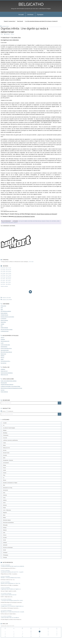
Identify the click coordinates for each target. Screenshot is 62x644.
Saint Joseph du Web (5, 350)
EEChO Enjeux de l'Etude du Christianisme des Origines (11, 388)
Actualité (21, 221)
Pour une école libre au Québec (7, 329)
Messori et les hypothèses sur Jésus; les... (11, 583)
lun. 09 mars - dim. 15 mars (6, 275)
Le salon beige (3, 318)
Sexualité (11, 222)
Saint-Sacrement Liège (5, 341)
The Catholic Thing (16, 38)
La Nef (2, 343)
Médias (4, 518)
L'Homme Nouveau (4, 315)
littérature (5, 505)
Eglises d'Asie (3, 306)
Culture (5, 443)
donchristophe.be (4, 347)
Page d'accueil (20, 21)
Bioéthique (5, 433)
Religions (5, 530)
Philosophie (5, 525)
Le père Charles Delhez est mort (9, 595)
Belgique (5, 430)
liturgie (4, 508)
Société (16, 222)
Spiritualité (5, 545)
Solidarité (5, 542)
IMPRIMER (7, 34)
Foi (51, 221)
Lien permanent (6, 221)
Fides (2, 309)
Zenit (2, 308)
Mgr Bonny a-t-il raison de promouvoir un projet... (13, 612)
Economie (5, 455)
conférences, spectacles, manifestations (10, 440)
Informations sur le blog (8, 488)
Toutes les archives (4, 286)
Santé (4, 533)
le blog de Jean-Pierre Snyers (6, 348)
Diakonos (3, 356)
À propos (40, 15)
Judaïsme (5, 500)
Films (4, 475)
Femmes (5, 473)
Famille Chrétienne (4, 328)
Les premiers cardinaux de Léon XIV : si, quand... (12, 572)
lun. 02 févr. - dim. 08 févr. (6, 284)
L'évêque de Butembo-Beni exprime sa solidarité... (13, 566)
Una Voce (3, 390)
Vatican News (3, 322)
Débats (26, 221)
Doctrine (30, 221)
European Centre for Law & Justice (7, 317)
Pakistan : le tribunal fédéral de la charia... (11, 578)
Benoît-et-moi (3, 354)
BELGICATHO (31, 4)
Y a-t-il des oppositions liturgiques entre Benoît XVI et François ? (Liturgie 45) (41, 21)
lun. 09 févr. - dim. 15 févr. (6, 282)
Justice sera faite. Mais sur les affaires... (10, 618)
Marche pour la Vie (4, 375)
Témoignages (6, 555)
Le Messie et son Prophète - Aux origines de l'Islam (10, 386)
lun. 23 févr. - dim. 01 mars (6, 279)
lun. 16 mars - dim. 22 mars (6, 273)
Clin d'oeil (5, 438)
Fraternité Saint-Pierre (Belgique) (7, 384)
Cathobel (2, 324)
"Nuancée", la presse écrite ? (10, 21)
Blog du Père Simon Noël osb (6, 352)
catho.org (3, 337)
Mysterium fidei (4, 383)
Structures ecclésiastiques (8, 547)
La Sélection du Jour (5, 331)
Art (4, 425)
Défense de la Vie (6, 448)
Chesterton (3, 339)
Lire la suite (31, 262)
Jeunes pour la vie (4, 371)
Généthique (3, 369)
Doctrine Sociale (37, 221)
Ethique (47, 221)
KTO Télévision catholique (6, 311)
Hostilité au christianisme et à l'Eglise (10, 483)
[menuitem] (21, 14)
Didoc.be (2, 357)
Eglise (43, 221)
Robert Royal (6, 38)
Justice (4, 503)
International (5, 490)
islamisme (5, 495)
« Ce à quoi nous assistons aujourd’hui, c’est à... (12, 600)
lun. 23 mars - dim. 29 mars (6, 271)
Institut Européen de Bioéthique (7, 373)
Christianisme (6, 435)
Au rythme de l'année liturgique (9, 428)
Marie (4, 515)
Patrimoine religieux (7, 520)
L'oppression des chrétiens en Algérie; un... (11, 589)
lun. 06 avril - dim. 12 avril (6, 268)
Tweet (2, 34)
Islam (4, 493)
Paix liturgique (4, 363)
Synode (5, 550)
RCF (2, 326)
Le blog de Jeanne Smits (5, 345)
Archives (30, 15)
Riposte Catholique (4, 320)
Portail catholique (4, 313)
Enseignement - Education (8, 460)
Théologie (5, 557)
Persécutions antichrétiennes (8, 522)
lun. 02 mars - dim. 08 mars (6, 277)
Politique (5, 528)
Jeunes (4, 498)
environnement (6, 463)
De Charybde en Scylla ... (6, 361)
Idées (4, 485)
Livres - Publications (7, 510)
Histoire (54, 221)
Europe (4, 468)
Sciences (5, 535)
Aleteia (2, 359)
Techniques (5, 552)
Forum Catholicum (4, 392)
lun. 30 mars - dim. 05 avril (6, 270)
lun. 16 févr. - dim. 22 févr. (6, 281)
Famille (5, 470)
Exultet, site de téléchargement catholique (9, 381)
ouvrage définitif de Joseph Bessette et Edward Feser (46, 121)
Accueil (21, 15)
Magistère (5, 513)
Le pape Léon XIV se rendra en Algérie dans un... (12, 606)
